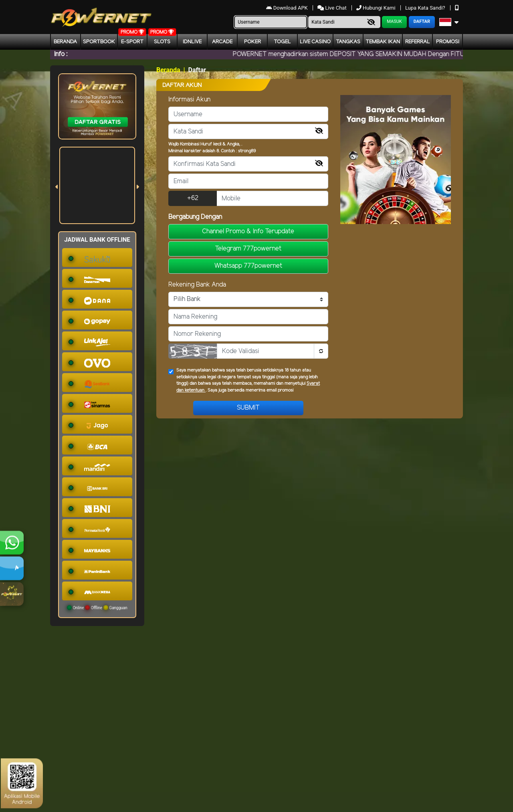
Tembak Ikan (383, 42)
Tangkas (348, 42)
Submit (248, 408)
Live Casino (315, 42)
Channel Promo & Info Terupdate (248, 231)
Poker (252, 42)
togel (282, 42)
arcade (222, 42)
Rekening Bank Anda (197, 285)
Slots (162, 42)
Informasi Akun (189, 100)
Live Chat (333, 8)
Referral (418, 42)
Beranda (65, 42)
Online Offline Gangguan (97, 608)
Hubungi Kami (377, 8)
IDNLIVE (192, 42)
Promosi (448, 42)
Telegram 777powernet (248, 249)
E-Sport (132, 42)
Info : (61, 54)
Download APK (288, 8)
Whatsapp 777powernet (248, 266)
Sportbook (99, 42)
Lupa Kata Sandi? (426, 8)
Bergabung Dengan (195, 217)
